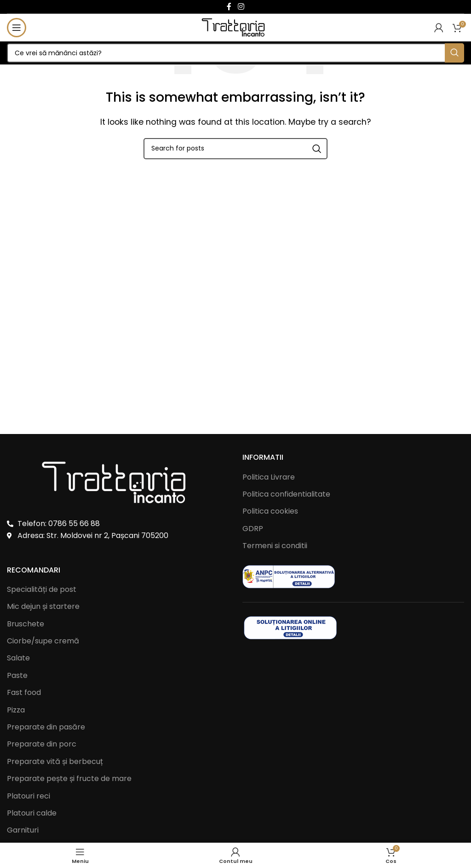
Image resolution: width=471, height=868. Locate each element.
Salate (18, 658)
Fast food (24, 693)
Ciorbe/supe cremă (43, 641)
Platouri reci (29, 796)
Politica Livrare (269, 477)
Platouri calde (32, 813)
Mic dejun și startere (43, 607)
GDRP (253, 529)
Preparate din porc (42, 744)
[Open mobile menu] (17, 28)
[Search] (235, 53)
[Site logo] (236, 27)
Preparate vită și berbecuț (55, 762)
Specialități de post (42, 590)
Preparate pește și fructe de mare (69, 779)
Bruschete (26, 624)
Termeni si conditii (275, 546)
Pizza (16, 710)
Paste (17, 676)
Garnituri (23, 830)
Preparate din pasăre (46, 727)
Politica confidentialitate (286, 494)
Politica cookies (270, 511)
